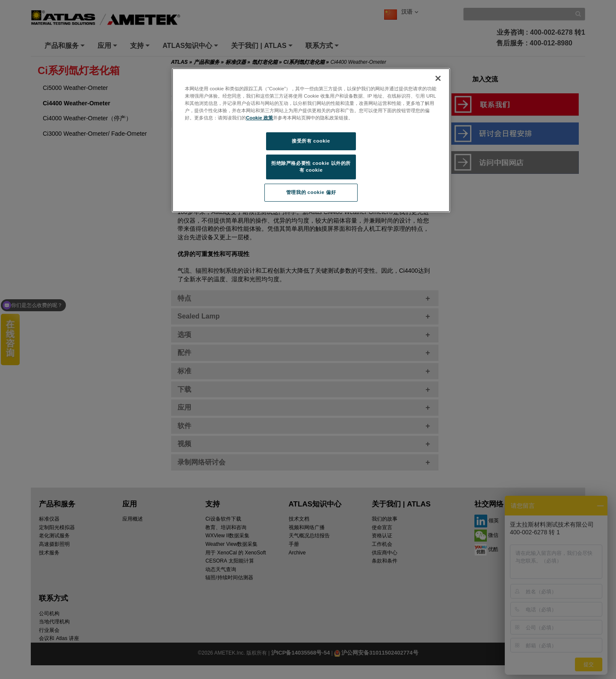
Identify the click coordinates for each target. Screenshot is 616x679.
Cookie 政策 (259, 118)
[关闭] (438, 78)
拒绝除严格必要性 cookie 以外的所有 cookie (311, 167)
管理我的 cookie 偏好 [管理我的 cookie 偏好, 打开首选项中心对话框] (311, 192)
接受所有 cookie (311, 141)
